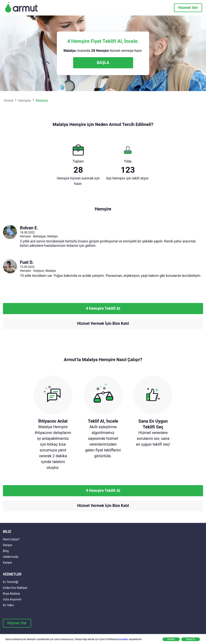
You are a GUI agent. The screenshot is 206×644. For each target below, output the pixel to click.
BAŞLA (103, 63)
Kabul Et (191, 639)
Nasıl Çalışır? (11, 539)
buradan (124, 639)
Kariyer (7, 563)
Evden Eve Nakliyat (15, 588)
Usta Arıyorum (12, 599)
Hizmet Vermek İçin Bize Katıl (103, 323)
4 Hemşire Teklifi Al (103, 308)
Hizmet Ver (188, 8)
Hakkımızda (11, 557)
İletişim (8, 545)
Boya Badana (11, 594)
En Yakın (8, 605)
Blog (6, 551)
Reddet (171, 639)
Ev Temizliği (11, 582)
